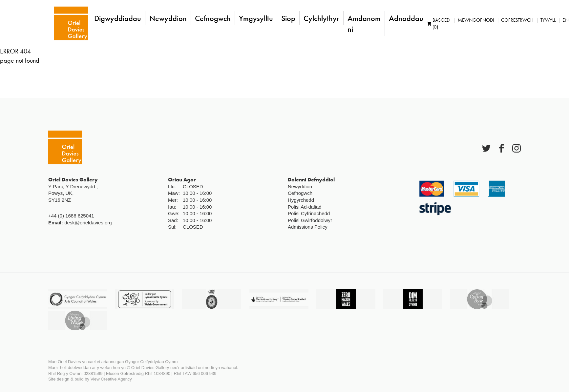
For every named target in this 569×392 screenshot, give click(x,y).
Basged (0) (437, 23)
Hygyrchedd (301, 200)
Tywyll (546, 20)
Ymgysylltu (254, 18)
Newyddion (166, 18)
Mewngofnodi (474, 20)
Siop (287, 18)
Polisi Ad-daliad (305, 207)
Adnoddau (404, 18)
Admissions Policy (308, 227)
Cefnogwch (211, 18)
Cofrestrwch (516, 20)
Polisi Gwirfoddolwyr (310, 220)
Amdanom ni (362, 24)
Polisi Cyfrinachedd (309, 213)
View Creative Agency (111, 379)
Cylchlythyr (320, 18)
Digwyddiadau (116, 18)
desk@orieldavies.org (88, 223)
